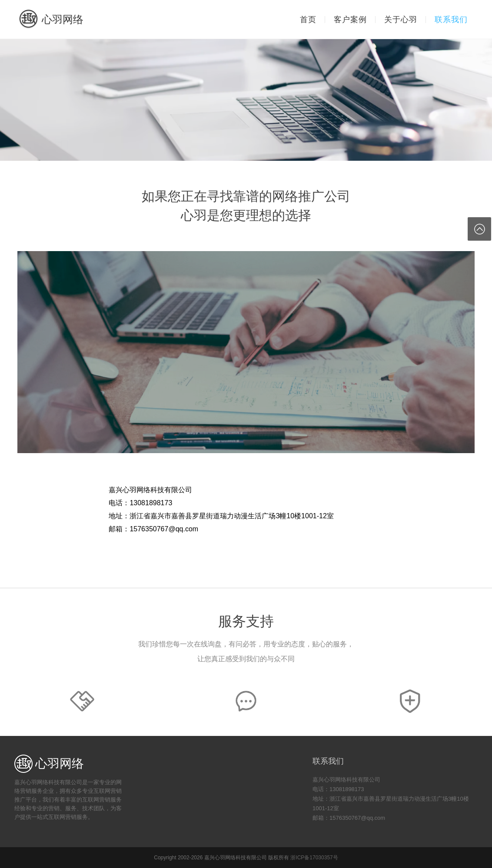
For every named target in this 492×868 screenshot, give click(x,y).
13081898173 (151, 503)
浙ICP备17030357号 (314, 858)
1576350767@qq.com (164, 529)
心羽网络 (51, 19)
